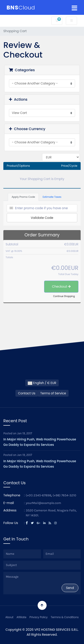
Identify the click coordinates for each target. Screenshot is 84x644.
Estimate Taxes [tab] (52, 197)
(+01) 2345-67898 (39, 495)
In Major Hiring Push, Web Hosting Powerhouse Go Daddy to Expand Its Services (40, 442)
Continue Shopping (64, 296)
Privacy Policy (38, 617)
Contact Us (27, 393)
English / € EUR (42, 383)
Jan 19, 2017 (25, 433)
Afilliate (22, 617)
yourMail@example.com (43, 503)
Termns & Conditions (65, 617)
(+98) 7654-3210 (64, 495)
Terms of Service (53, 393)
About (9, 617)
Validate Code (42, 218)
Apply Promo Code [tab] (23, 197)
